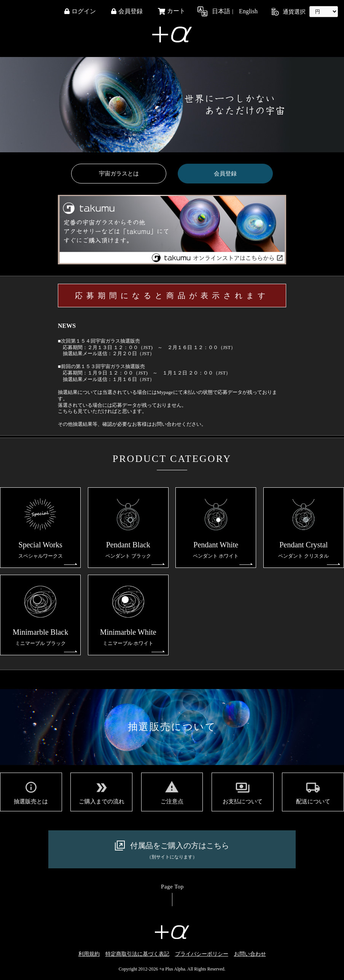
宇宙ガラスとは (119, 174)
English (248, 11)
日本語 (221, 11)
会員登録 (225, 174)
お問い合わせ (250, 954)
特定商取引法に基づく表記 (137, 954)
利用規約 (89, 954)
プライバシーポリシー (202, 954)
